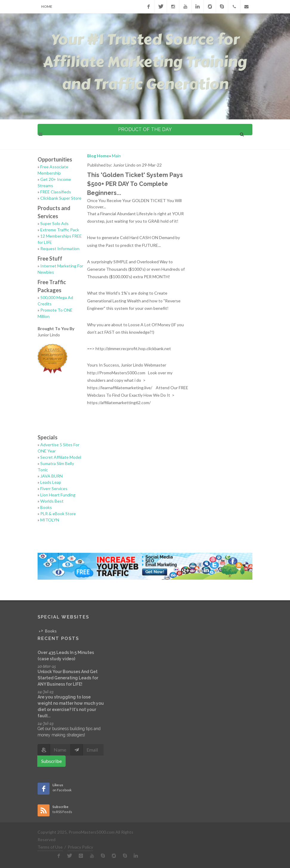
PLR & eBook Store (58, 514)
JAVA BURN (51, 476)
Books (46, 507)
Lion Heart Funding (58, 495)
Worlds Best (52, 501)
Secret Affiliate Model (61, 457)
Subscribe (51, 761)
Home (47, 6)
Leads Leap (51, 482)
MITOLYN (50, 520)
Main (116, 156)
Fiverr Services (54, 488)
